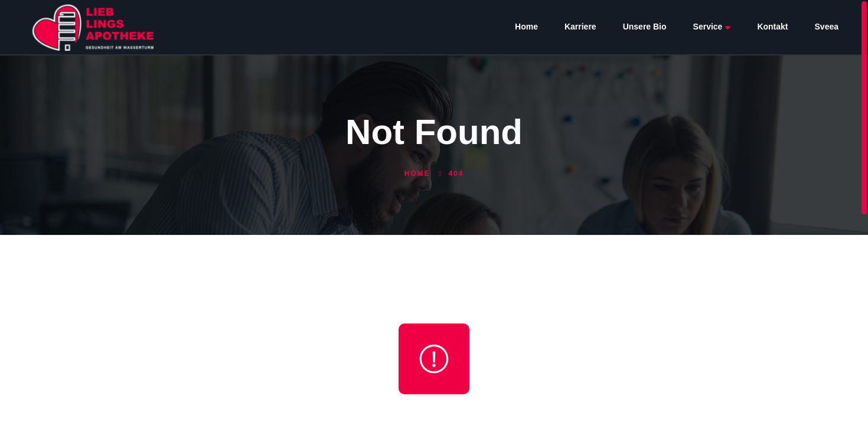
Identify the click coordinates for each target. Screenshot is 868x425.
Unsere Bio (645, 27)
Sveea (827, 27)
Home (526, 27)
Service (712, 27)
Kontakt (772, 27)
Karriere (580, 27)
